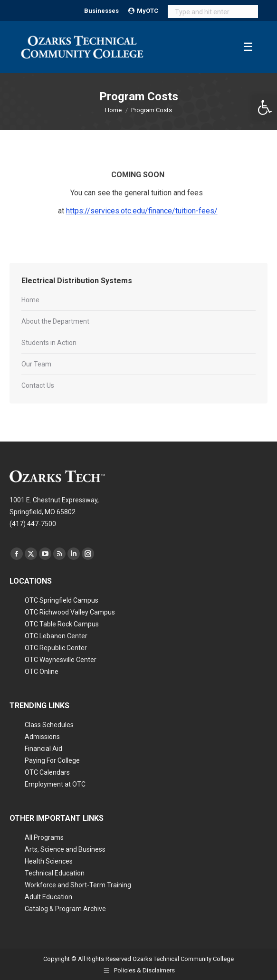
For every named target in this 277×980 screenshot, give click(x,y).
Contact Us (38, 385)
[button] (265, 107)
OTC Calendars (47, 772)
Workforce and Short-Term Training (78, 885)
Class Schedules (49, 725)
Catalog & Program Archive (65, 909)
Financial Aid (43, 749)
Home (30, 300)
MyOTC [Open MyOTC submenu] (143, 11)
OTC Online (42, 672)
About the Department (55, 321)
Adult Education (48, 897)
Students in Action (49, 343)
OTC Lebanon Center (56, 636)
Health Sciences (49, 861)
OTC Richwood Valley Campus (70, 612)
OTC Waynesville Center (61, 660)
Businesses (101, 11)
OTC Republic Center (56, 648)
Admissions (42, 737)
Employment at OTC (55, 784)
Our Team (36, 364)
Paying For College (52, 760)
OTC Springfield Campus (62, 600)
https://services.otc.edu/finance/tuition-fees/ (142, 211)
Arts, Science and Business (65, 849)
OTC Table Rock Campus (62, 624)
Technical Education (55, 873)
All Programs (44, 837)
